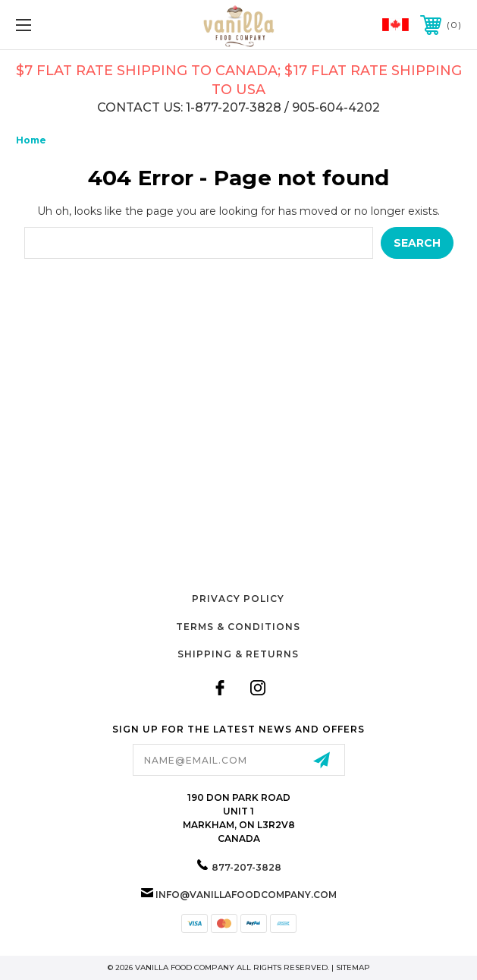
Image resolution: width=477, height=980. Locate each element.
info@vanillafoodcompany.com (246, 895)
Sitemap (353, 967)
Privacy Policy (238, 599)
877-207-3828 (246, 867)
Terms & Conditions (238, 627)
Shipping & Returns (238, 654)
